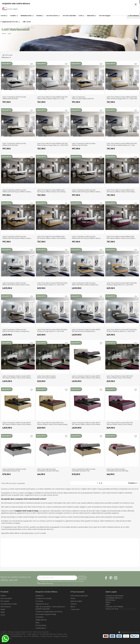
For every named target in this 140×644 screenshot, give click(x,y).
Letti (82, 15)
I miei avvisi (75, 609)
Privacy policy (41, 625)
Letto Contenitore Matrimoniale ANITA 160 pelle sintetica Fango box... (16, 330)
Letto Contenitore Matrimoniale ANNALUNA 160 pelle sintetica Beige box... (83, 98)
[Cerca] (100, 9)
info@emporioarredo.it (128, 609)
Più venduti (5, 601)
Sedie (3, 612)
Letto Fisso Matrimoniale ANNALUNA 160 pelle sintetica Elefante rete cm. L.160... (122, 144)
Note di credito (76, 601)
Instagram (116, 578)
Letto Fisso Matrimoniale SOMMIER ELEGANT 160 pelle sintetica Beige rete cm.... (117, 470)
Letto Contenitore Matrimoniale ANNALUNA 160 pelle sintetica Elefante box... (84, 144)
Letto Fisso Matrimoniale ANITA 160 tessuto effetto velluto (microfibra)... (120, 423)
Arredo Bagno (105, 15)
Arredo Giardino (69, 15)
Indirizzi (73, 604)
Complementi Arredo (9, 604)
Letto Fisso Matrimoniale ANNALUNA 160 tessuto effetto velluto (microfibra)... (52, 191)
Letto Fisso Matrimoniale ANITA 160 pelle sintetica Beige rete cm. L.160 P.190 (122, 284)
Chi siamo (39, 601)
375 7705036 (134, 2)
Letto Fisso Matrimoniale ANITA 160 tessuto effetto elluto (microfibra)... (120, 377)
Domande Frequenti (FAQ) (46, 614)
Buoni (73, 607)
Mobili (40, 15)
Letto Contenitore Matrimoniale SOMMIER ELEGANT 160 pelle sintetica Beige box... (84, 470)
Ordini (73, 598)
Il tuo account (77, 592)
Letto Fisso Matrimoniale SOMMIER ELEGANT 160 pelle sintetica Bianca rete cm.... (48, 470)
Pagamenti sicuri (42, 604)
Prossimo (133, 483)
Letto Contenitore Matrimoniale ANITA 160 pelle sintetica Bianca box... (16, 284)
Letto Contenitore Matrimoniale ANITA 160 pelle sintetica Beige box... (85, 284)
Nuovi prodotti (6, 598)
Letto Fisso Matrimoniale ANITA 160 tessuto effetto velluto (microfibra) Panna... (47, 377)
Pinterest (111, 578)
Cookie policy (41, 628)
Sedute (14, 15)
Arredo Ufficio (53, 15)
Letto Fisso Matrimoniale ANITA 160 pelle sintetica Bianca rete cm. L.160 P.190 (52, 284)
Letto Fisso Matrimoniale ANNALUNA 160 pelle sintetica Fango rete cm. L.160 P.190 (53, 144)
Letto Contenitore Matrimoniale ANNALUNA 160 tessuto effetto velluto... (17, 191)
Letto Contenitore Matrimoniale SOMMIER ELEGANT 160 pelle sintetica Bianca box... (14, 470)
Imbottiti (92, 15)
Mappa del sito (41, 620)
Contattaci (40, 617)
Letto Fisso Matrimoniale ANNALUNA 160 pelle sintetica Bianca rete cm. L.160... (52, 98)
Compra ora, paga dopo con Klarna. (49, 612)
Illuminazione (27, 15)
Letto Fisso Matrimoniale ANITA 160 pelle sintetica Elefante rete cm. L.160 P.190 (122, 330)
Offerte (3, 596)
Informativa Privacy (45, 583)
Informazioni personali (79, 596)
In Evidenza (133, 15)
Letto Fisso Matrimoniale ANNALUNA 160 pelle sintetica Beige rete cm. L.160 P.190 (122, 98)
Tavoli (3, 615)
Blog (37, 623)
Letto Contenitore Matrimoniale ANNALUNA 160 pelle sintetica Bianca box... (14, 98)
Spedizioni (39, 596)
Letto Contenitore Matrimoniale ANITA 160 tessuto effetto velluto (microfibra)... (17, 377)
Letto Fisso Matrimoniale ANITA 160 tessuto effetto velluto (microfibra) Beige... (53, 423)
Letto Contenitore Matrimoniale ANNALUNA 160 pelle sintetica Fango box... (14, 144)
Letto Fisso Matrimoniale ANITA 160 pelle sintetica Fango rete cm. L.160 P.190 (52, 330)
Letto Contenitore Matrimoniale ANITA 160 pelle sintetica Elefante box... (86, 330)
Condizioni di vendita (44, 598)
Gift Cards (27, 22)
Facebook (106, 578)
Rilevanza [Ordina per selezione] (7, 57)
